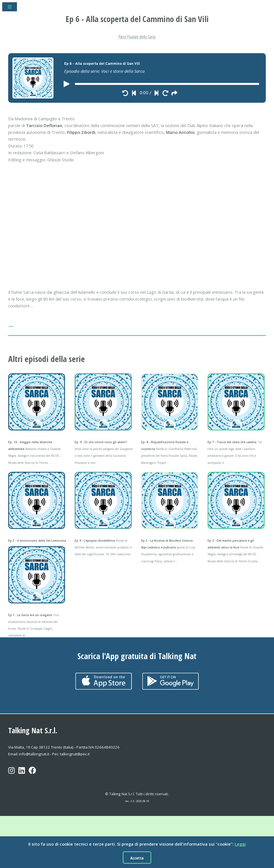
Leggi (240, 844)
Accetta (137, 858)
